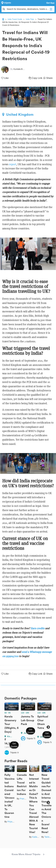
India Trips (30, 19)
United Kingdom (18, 115)
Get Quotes (14, 745)
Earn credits (38, 628)
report (13, 164)
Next (48, 727)
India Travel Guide (15, 19)
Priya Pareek (13, 822)
